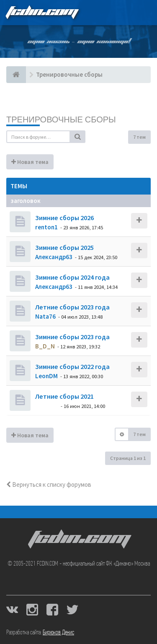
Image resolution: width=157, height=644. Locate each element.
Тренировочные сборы (61, 119)
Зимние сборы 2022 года (72, 366)
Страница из (128, 458)
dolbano (47, 406)
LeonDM (46, 376)
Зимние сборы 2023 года (72, 337)
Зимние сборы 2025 (64, 247)
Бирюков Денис (58, 633)
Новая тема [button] (30, 162)
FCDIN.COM (41, 12)
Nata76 (45, 316)
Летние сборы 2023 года (72, 307)
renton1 (46, 227)
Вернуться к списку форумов (49, 484)
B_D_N (45, 346)
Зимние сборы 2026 (64, 218)
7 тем (139, 137)
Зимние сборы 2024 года (72, 277)
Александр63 (54, 257)
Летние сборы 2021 (64, 396)
